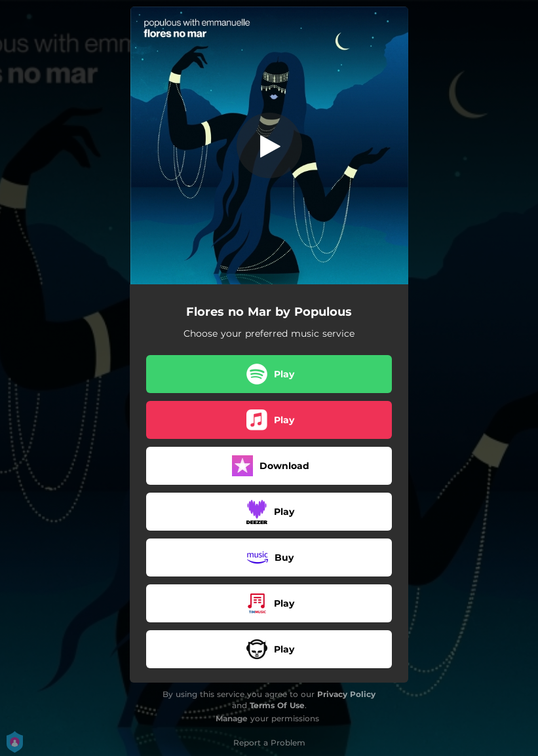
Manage (232, 718)
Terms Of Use (277, 705)
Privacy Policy (346, 694)
